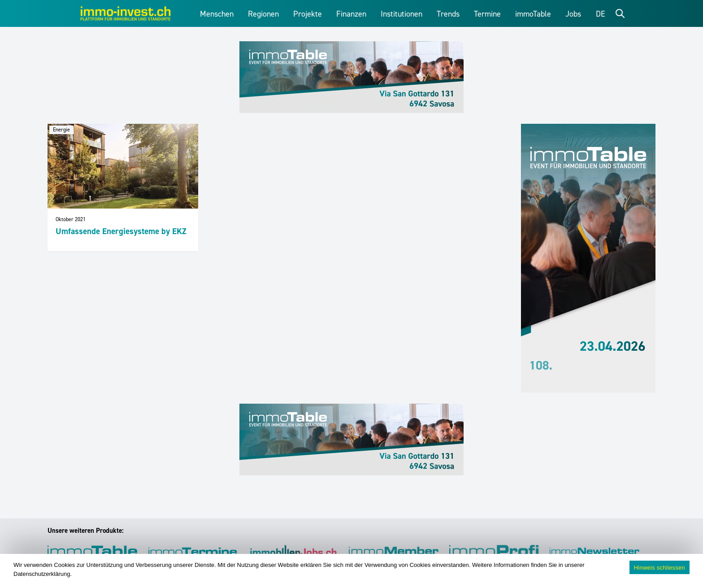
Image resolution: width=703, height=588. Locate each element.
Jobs (573, 14)
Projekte (308, 14)
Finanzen (351, 14)
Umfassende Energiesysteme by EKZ (121, 231)
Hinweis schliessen (660, 568)
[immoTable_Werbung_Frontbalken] (351, 77)
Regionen (263, 14)
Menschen (217, 14)
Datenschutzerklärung (42, 574)
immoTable (533, 14)
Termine (487, 14)
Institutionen (401, 14)
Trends (448, 14)
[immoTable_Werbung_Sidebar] (588, 258)
